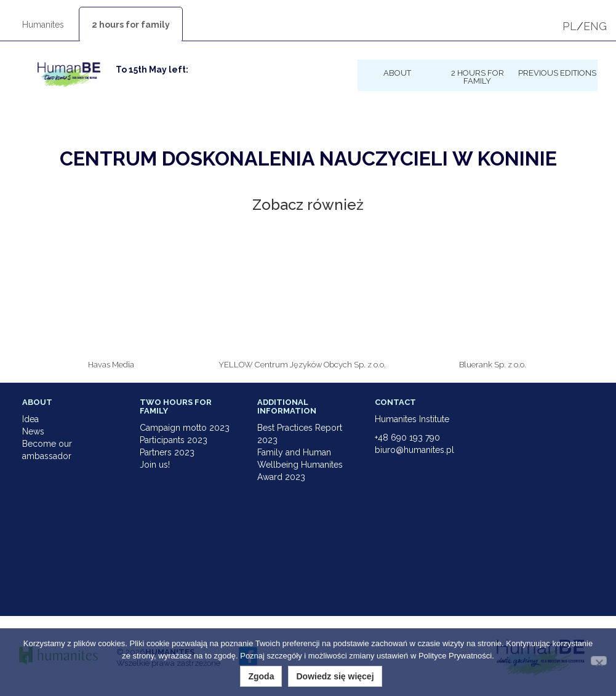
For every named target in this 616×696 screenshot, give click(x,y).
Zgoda (261, 676)
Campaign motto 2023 (185, 428)
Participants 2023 (174, 440)
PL (570, 26)
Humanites (43, 25)
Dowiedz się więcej (335, 676)
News (33, 431)
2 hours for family (131, 25)
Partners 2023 (167, 452)
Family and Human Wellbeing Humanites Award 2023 (300, 465)
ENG (595, 26)
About (397, 73)
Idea (30, 419)
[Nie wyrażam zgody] (599, 661)
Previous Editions (557, 73)
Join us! (155, 465)
